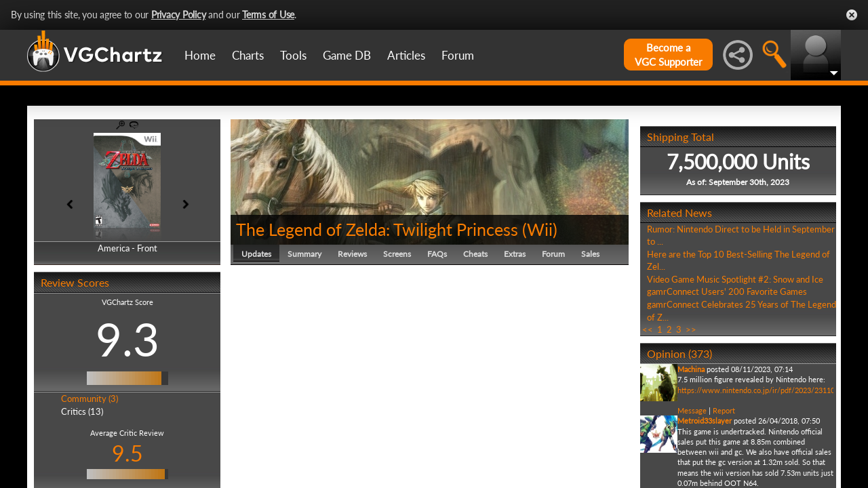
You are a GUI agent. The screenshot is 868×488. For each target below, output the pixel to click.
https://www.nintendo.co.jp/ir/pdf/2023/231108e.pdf (767, 390)
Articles (406, 55)
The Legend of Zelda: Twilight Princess (377, 229)
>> (691, 329)
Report (724, 410)
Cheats (475, 254)
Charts (248, 55)
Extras (515, 254)
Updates (256, 254)
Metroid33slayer (705, 421)
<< (648, 329)
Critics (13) (82, 411)
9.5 (127, 453)
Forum (458, 55)
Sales (590, 254)
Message (692, 410)
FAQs (437, 254)
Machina (691, 369)
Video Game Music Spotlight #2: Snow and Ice (735, 279)
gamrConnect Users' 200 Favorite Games (727, 291)
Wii (540, 229)
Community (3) (90, 399)
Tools (293, 55)
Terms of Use (268, 15)
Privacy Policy (179, 15)
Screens (397, 254)
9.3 (127, 339)
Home (200, 55)
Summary (304, 254)
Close (852, 15)
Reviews (352, 254)
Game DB (347, 55)
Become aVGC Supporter (668, 55)
